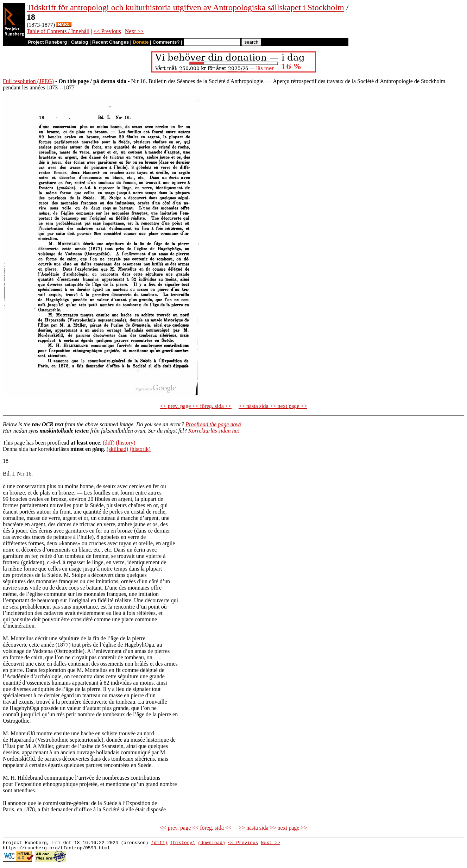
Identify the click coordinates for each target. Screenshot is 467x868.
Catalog (80, 42)
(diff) (109, 443)
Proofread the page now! (213, 424)
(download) (212, 843)
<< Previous (107, 31)
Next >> (134, 31)
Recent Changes (111, 42)
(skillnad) (117, 449)
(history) (125, 443)
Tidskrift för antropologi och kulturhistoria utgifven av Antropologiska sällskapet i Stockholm (185, 7)
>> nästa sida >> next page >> (273, 406)
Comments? (166, 42)
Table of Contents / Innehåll (58, 31)
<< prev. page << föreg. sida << (196, 406)
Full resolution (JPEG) (28, 81)
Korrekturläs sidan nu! (214, 431)
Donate (141, 42)
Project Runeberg (47, 42)
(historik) (140, 449)
